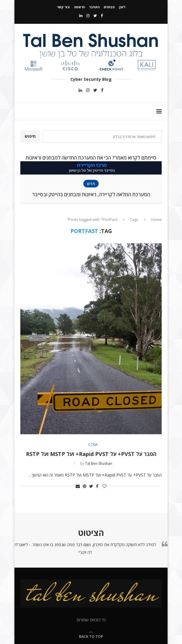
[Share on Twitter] (91, 486)
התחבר (94, 7)
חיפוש (30, 136)
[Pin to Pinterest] (85, 486)
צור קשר (63, 7)
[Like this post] (105, 486)
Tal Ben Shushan (99, 463)
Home (156, 219)
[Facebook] (102, 16)
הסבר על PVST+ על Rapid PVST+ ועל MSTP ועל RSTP (91, 454)
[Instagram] (88, 16)
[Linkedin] (81, 16)
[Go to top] (91, 636)
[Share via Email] (78, 486)
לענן (122, 7)
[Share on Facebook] (97, 486)
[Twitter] (95, 16)
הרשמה (79, 7)
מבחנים (109, 7)
